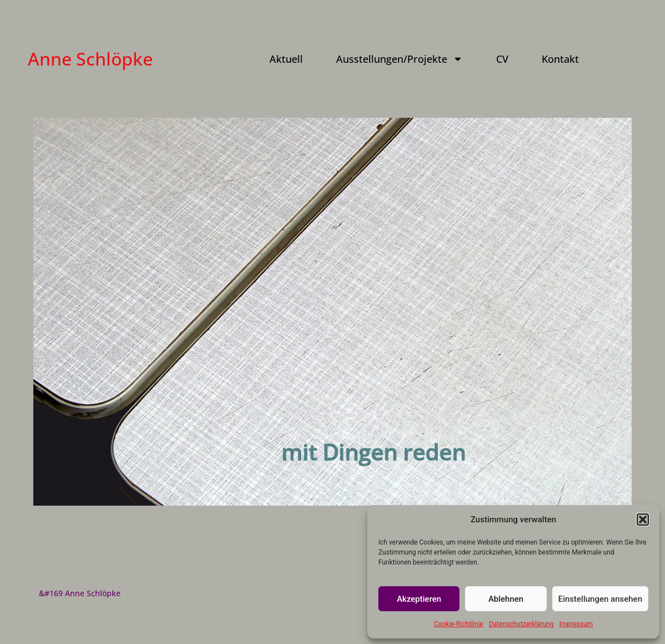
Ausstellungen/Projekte (399, 59)
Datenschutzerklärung (521, 624)
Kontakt (560, 59)
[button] (643, 520)
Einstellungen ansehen (600, 599)
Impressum (576, 624)
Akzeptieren (419, 599)
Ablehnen (506, 599)
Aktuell (286, 59)
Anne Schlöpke (90, 59)
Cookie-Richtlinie (459, 624)
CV (502, 59)
